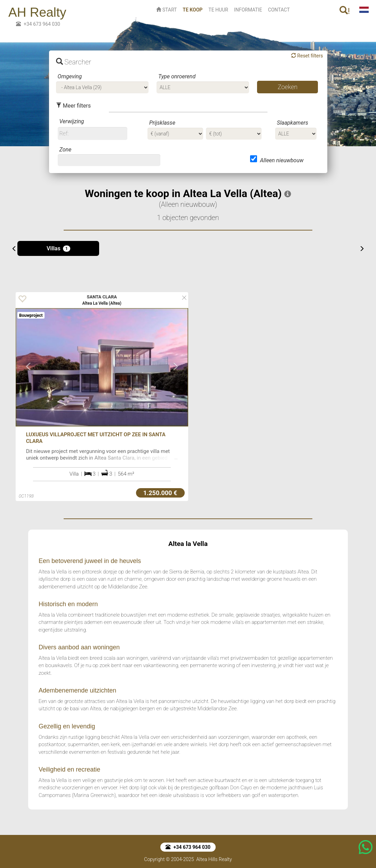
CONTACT (279, 10)
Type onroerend (177, 76)
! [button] (345, 11)
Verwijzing (72, 121)
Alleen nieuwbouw (282, 160)
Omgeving (70, 76)
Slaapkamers (293, 123)
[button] (29, 394)
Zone (66, 150)
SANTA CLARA (102, 297)
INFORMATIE (248, 10)
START (166, 10)
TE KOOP (194, 9)
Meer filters (73, 106)
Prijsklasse (162, 123)
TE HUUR (218, 10)
